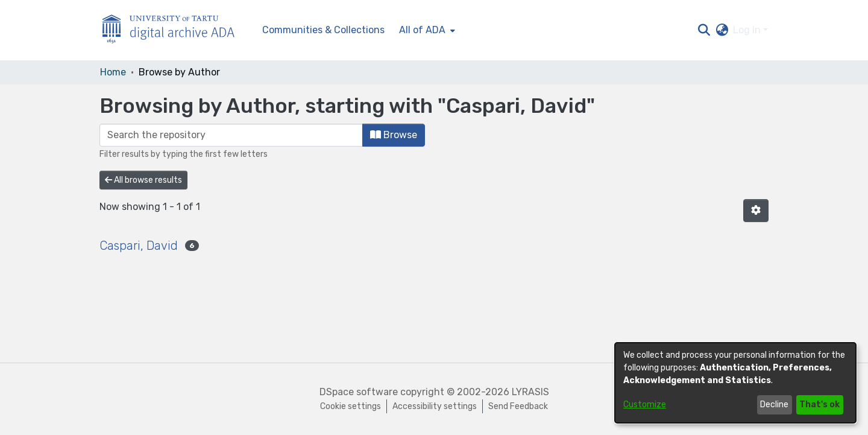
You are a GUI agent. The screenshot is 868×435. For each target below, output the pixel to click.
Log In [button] (748, 30)
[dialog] (735, 383)
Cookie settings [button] (351, 406)
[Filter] (231, 135)
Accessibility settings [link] (435, 406)
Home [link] (113, 72)
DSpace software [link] (359, 392)
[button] (704, 30)
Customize (645, 405)
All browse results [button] (143, 180)
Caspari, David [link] (139, 246)
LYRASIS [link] (530, 392)
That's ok (819, 405)
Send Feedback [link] (518, 406)
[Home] (175, 30)
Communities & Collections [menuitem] (323, 30)
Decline (774, 405)
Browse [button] (394, 135)
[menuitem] (426, 30)
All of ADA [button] (422, 30)
